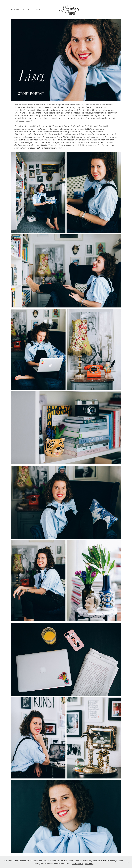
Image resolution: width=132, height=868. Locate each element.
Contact (37, 10)
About (26, 10)
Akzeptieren (78, 863)
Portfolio (16, 10)
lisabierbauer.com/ (23, 121)
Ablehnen (89, 863)
